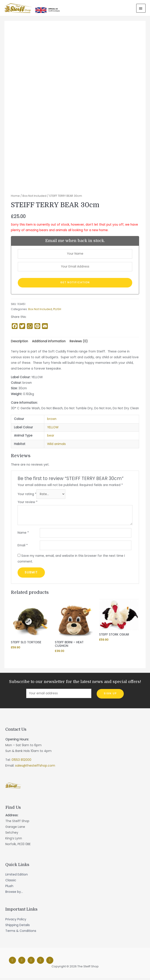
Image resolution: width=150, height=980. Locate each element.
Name (23, 535)
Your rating (27, 496)
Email (23, 547)
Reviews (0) (79, 343)
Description (19, 343)
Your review (28, 504)
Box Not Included (34, 198)
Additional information (49, 343)
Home (15, 198)
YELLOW (53, 429)
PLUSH (57, 311)
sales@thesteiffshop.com (35, 767)
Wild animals (56, 446)
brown (52, 421)
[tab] (19, 343)
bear (51, 438)
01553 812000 (21, 762)
